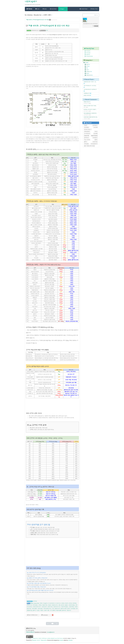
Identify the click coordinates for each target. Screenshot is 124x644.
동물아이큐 (57, 609)
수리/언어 (87, 51)
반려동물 (73, 609)
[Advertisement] (52, 77)
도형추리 (87, 55)
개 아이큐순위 (51, 603)
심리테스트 (89, 72)
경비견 (63, 605)
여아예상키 (95, 138)
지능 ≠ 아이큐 (87, 140)
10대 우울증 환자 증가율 (89, 146)
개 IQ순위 (45, 603)
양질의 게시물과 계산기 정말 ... (90, 106)
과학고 (96, 132)
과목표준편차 (87, 132)
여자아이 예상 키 (88, 129)
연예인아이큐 (89, 75)
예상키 (88, 64)
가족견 (41, 603)
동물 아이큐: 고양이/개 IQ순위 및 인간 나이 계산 (37, 20)
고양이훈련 (40, 609)
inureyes (61, 640)
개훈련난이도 (55, 605)
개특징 (40, 605)
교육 (87, 70)
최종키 (96, 140)
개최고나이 (29, 605)
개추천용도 (35, 605)
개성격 (66, 603)
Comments (45, 615)
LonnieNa (70, 640)
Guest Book (53, 9)
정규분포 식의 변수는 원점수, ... (90, 110)
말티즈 (69, 609)
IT (87, 68)
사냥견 (38, 610)
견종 (59, 605)
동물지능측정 (64, 609)
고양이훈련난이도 (47, 609)
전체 (87, 63)
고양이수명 (50, 607)
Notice (45, 9)
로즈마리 (35, 601)
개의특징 (74, 603)
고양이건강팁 (72, 605)
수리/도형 (87, 53)
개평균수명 (45, 605)
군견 (53, 609)
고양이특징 (71, 607)
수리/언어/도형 (88, 56)
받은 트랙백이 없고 (32, 615)
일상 (87, 73)
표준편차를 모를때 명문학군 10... (91, 117)
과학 (47, 30)
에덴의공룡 (59, 610)
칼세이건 (64, 610)
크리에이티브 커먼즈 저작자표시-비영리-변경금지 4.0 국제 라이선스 (48, 638)
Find (96, 15)
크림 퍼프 (69, 610)
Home (29, 9)
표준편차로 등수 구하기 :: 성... (90, 82)
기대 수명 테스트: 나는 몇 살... (90, 86)
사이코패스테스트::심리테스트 (90, 89)
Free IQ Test (89, 49)
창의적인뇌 (87, 138)
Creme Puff (36, 603)
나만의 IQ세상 (31, 2)
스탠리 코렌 (46, 610)
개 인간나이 (58, 603)
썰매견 (54, 610)
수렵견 (42, 610)
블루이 (34, 610)
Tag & (63, 9)
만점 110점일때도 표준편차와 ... (91, 113)
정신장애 (96, 134)
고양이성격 (44, 607)
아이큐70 (95, 127)
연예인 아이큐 (87, 95)
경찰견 (66, 605)
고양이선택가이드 (37, 607)
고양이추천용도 (65, 607)
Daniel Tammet (94, 136)
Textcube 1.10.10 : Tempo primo (39, 640)
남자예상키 (95, 125)
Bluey (32, 603)
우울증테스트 (87, 93)
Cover (37, 9)
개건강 (63, 603)
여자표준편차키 (94, 144)
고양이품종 (34, 609)
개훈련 (49, 605)
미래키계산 (95, 142)
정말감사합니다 (87, 102)
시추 (51, 610)
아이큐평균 (87, 127)
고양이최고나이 (57, 607)
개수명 (70, 603)
